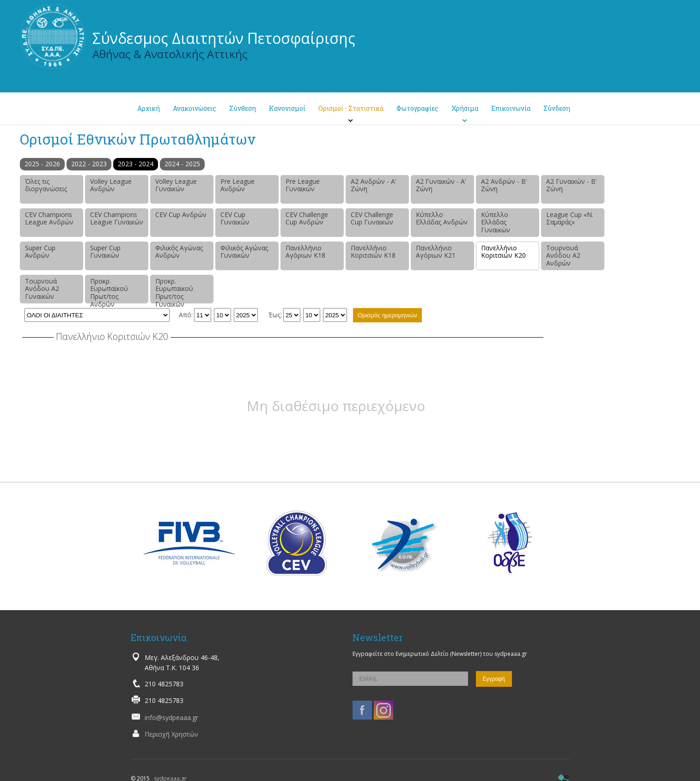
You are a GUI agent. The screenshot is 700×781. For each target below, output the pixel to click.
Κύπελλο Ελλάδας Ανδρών (442, 218)
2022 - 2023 (89, 164)
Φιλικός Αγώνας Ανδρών (179, 252)
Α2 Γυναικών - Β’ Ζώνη (571, 185)
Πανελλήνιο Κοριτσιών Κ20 (503, 252)
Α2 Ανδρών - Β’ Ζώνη (504, 185)
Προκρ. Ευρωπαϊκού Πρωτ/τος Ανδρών (109, 290)
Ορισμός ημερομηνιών (387, 315)
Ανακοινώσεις (195, 108)
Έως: (275, 315)
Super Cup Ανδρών (40, 252)
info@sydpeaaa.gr (171, 717)
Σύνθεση (243, 108)
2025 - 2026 (42, 164)
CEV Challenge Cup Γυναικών (372, 218)
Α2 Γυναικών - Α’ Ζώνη (441, 185)
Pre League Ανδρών (237, 185)
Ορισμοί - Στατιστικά (351, 108)
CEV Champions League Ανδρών (49, 218)
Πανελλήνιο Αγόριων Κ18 (305, 252)
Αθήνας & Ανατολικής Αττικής (170, 54)
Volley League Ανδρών (111, 185)
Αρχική (149, 108)
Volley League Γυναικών (176, 185)
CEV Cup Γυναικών (235, 218)
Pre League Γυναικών (303, 185)
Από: (186, 315)
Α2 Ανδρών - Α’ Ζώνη (373, 185)
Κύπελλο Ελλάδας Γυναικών (496, 222)
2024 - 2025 (182, 164)
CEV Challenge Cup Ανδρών (307, 218)
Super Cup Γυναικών (105, 252)
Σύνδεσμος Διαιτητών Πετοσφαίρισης (224, 38)
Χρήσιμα (465, 108)
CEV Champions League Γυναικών (117, 218)
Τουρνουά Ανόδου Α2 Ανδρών (563, 256)
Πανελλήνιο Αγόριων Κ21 (436, 252)
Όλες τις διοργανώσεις (46, 185)
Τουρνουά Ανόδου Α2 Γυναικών (42, 289)
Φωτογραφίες (417, 108)
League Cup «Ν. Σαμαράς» (570, 218)
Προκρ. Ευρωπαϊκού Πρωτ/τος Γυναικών (174, 290)
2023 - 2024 (136, 164)
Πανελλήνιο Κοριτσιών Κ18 (373, 252)
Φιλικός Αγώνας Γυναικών (244, 252)
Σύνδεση (557, 108)
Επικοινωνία (511, 108)
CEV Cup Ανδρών (181, 215)
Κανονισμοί (287, 108)
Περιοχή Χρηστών (171, 734)
